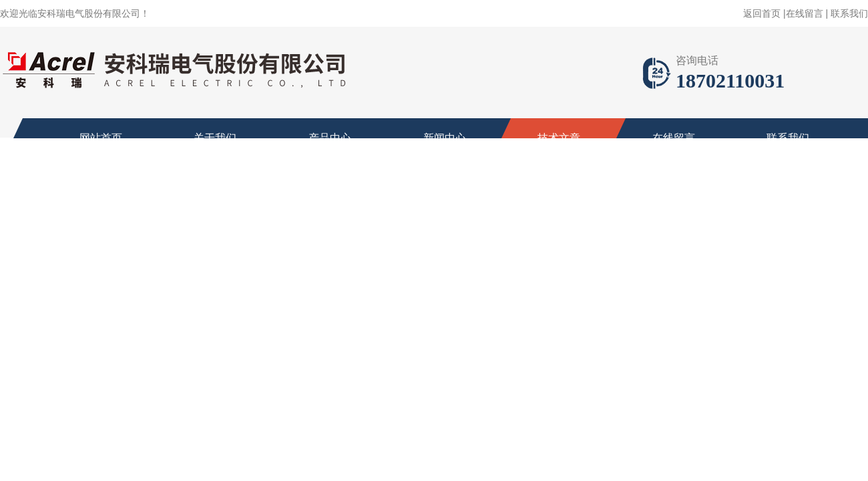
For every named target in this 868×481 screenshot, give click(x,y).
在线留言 (805, 13)
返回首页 (762, 13)
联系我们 (849, 13)
